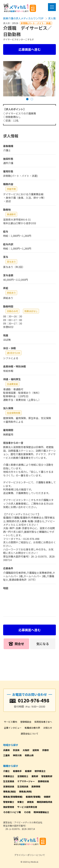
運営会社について (30, 734)
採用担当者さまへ (43, 722)
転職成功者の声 (32, 728)
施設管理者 (9, 807)
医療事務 (36, 786)
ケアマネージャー (26, 781)
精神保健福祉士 (41, 812)
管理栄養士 (9, 802)
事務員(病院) (25, 791)
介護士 (6, 771)
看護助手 (17, 771)
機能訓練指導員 (45, 802)
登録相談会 (26, 722)
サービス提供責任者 (27, 807)
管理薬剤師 (47, 776)
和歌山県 (29, 755)
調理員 (30, 802)
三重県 (6, 755)
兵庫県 (6, 750)
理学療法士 (40, 771)
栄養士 (21, 802)
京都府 (45, 750)
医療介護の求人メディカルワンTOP (23, 18)
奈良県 (16, 750)
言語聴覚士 (23, 776)
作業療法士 (9, 776)
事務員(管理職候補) (13, 797)
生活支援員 (9, 781)
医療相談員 (43, 781)
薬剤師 (35, 776)
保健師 (47, 797)
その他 (27, 812)
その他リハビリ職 (12, 812)
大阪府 (26, 750)
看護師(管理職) (33, 797)
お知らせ (48, 728)
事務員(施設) (10, 791)
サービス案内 (11, 722)
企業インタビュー (13, 728)
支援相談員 (9, 786)
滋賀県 (36, 750)
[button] (27, 99)
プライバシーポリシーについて (30, 855)
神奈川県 (17, 755)
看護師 (28, 771)
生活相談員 (23, 786)
